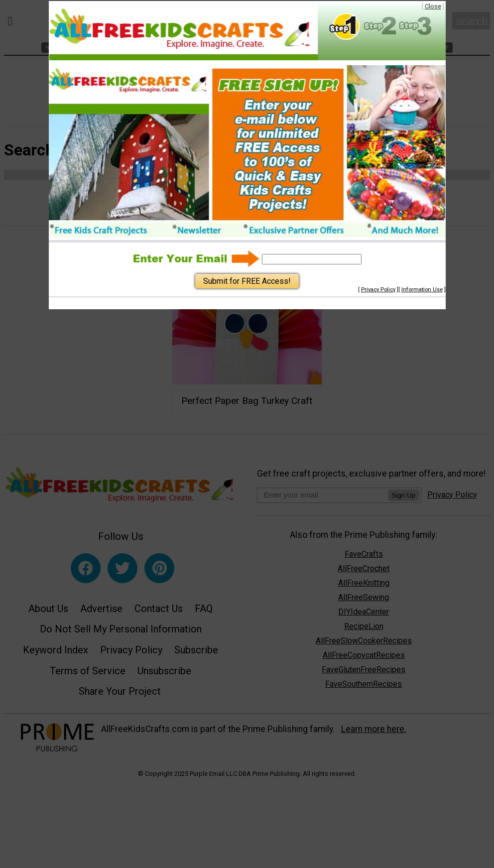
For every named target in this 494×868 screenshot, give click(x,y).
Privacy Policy (378, 290)
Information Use (422, 290)
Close (433, 6)
